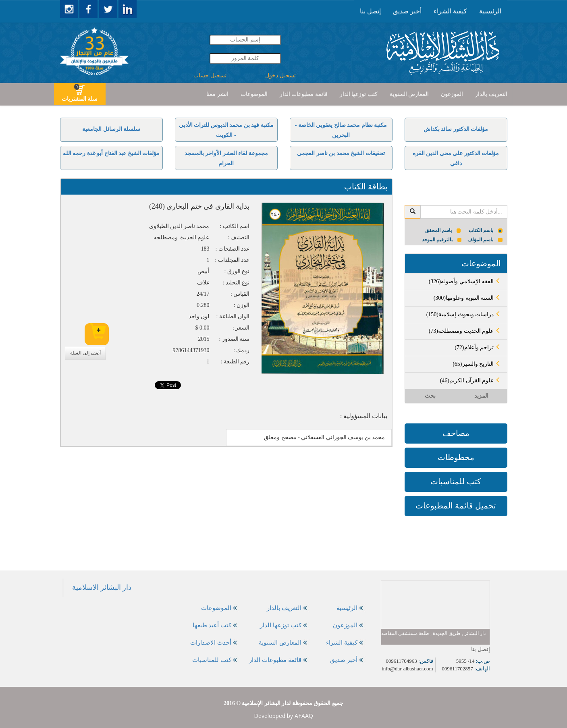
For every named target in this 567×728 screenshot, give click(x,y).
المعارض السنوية (409, 94)
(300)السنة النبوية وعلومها (467, 298)
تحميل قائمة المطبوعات (456, 506)
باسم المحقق (443, 230)
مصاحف (456, 433)
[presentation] (490, 11)
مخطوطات (456, 457)
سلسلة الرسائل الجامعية (111, 129)
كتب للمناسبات (456, 481)
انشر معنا (217, 94)
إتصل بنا (370, 11)
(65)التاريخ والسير (477, 364)
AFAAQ (304, 716)
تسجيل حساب (210, 76)
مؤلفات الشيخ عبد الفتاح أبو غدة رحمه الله (111, 153)
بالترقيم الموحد (442, 240)
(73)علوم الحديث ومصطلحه (465, 331)
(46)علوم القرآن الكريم (470, 381)
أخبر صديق (407, 11)
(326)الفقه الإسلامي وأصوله (465, 281)
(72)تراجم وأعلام (478, 347)
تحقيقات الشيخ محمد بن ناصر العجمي (341, 153)
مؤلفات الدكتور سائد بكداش (456, 129)
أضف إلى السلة (85, 353)
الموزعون (452, 94)
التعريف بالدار (491, 94)
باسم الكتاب (486, 230)
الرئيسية (490, 11)
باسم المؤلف (485, 240)
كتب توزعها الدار (359, 94)
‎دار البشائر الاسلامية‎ (102, 587)
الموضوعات (254, 94)
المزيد (481, 396)
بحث (430, 396)
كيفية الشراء (450, 11)
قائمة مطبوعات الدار (304, 94)
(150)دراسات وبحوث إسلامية (464, 314)
